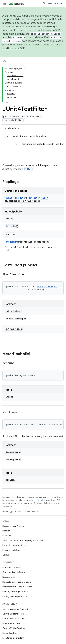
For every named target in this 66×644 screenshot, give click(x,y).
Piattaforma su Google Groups (17, 587)
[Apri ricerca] (44, 4)
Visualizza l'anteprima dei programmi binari (23, 540)
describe (11, 226)
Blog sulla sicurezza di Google (17, 582)
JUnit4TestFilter (16, 198)
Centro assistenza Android (15, 609)
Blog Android (9, 577)
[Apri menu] (5, 4)
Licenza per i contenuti (33, 500)
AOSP (5, 61)
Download (7, 536)
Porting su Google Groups (15, 596)
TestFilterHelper (38, 198)
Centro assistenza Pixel (13, 614)
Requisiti (6, 531)
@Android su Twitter (12, 567)
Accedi (59, 4)
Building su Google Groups (15, 591)
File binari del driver (12, 550)
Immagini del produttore (14, 545)
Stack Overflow (10, 633)
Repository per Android (13, 526)
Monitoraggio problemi (13, 638)
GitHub (6, 555)
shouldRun (11, 242)
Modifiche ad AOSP (13, 48)
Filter (28, 169)
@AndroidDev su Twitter (14, 572)
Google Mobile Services (14, 628)
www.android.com (11, 623)
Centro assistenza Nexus (14, 619)
